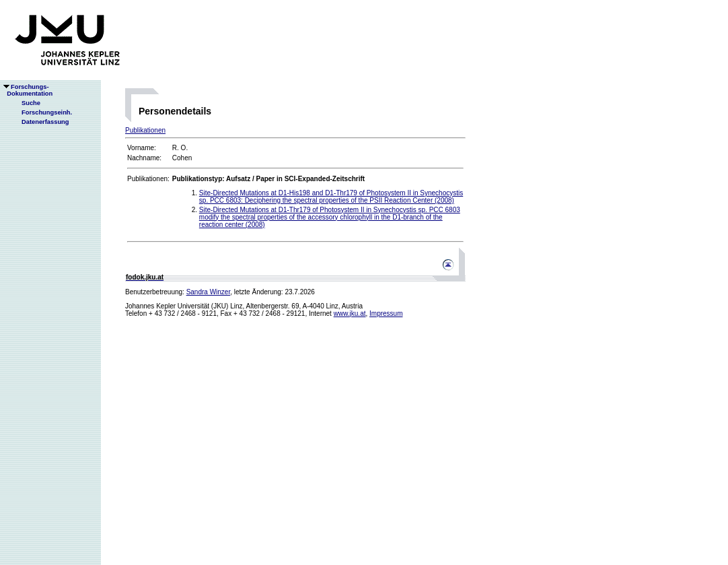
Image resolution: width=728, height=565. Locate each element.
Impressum (386, 313)
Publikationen (145, 130)
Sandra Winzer (209, 292)
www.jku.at (350, 313)
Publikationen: (148, 179)
